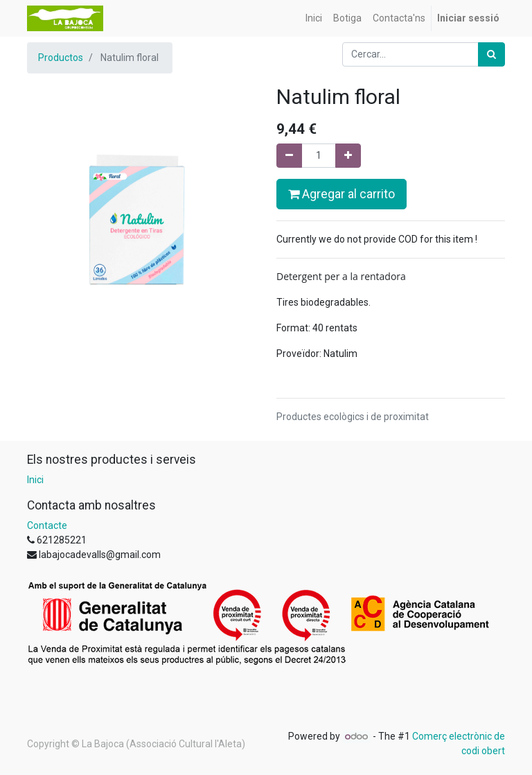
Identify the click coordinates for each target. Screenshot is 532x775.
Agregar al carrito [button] (342, 194)
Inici (35, 480)
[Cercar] (491, 54)
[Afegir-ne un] (348, 156)
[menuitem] (314, 18)
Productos (61, 58)
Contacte (47, 525)
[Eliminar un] (289, 156)
